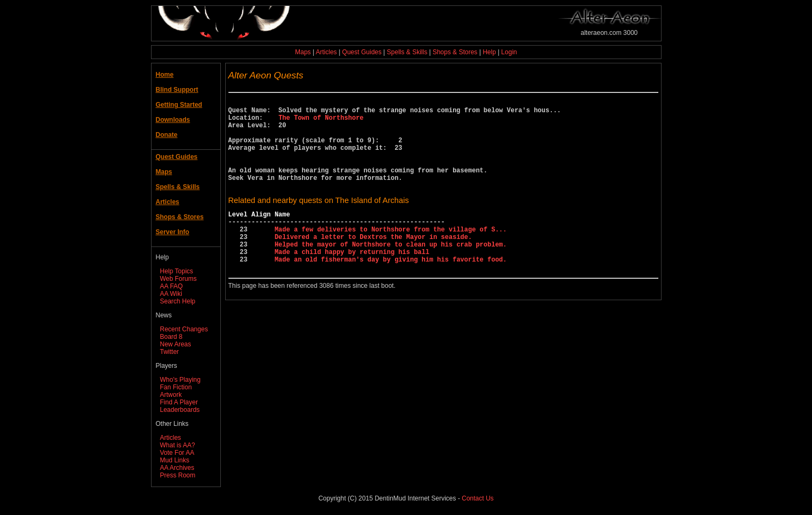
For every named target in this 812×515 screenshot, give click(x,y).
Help (489, 52)
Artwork (171, 395)
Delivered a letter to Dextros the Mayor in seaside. (373, 262)
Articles (326, 52)
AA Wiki (171, 294)
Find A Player (179, 402)
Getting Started (179, 105)
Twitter (170, 352)
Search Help (178, 301)
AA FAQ (172, 286)
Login (509, 52)
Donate (167, 135)
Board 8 (171, 337)
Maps (303, 52)
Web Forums (178, 279)
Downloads (173, 120)
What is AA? (178, 445)
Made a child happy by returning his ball (352, 281)
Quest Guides (362, 52)
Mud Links (175, 460)
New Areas (176, 344)
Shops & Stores (455, 52)
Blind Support (177, 90)
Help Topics (177, 271)
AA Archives (177, 468)
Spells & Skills (407, 52)
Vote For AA (177, 453)
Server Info (173, 232)
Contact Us (477, 498)
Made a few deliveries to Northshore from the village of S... (391, 253)
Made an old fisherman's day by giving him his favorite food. (391, 290)
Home (165, 75)
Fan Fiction (176, 387)
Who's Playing (181, 380)
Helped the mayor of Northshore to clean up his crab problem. (391, 271)
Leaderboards (180, 410)
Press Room (178, 475)
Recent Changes (184, 329)
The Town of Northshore (321, 122)
